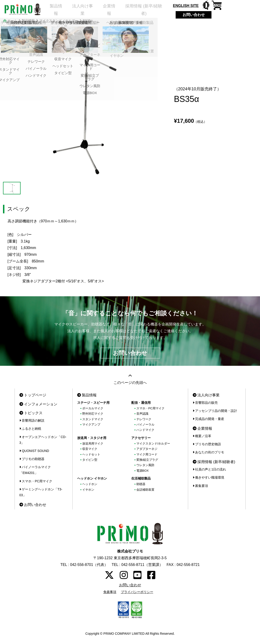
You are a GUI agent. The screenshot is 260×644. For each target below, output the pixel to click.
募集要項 (200, 486)
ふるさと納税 (30, 429)
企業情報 (114, 10)
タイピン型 (90, 460)
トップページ (33, 395)
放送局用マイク (93, 444)
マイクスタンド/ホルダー (153, 444)
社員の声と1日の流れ (210, 469)
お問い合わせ (201, 15)
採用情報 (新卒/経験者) (151, 10)
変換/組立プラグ (147, 460)
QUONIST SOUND (34, 451)
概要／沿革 (202, 436)
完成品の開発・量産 (209, 419)
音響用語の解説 (32, 420)
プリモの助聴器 (32, 459)
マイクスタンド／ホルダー (59, 21)
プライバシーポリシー (137, 592)
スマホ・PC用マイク (36, 481)
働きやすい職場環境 (209, 477)
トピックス (31, 413)
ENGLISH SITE (193, 6)
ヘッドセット (91, 454)
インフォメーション (38, 404)
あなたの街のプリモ (209, 452)
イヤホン (88, 490)
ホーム (12, 21)
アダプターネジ (147, 449)
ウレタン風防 (145, 465)
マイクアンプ (91, 425)
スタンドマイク (93, 419)
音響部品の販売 (205, 403)
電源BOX (142, 471)
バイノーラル (145, 425)
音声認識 (142, 414)
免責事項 (110, 592)
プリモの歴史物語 (207, 444)
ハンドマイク (145, 430)
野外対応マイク (93, 414)
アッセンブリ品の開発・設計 (215, 411)
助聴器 (141, 484)
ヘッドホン (90, 484)
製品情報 (55, 10)
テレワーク (144, 419)
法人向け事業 (84, 10)
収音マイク (90, 449)
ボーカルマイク (93, 408)
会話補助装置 (145, 490)
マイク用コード (147, 454)
